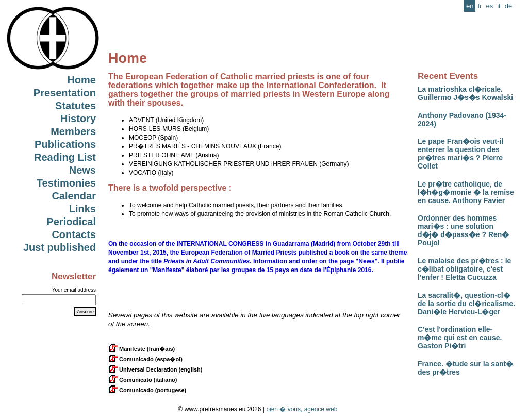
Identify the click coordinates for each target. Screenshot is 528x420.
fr (480, 6)
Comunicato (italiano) (143, 380)
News (82, 170)
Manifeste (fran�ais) (142, 349)
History (78, 119)
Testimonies (66, 183)
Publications (65, 144)
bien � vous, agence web (302, 409)
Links (82, 209)
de (508, 6)
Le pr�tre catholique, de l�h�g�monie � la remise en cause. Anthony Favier (466, 192)
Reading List (65, 157)
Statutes (76, 106)
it (499, 6)
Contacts (74, 234)
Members (73, 131)
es (489, 6)
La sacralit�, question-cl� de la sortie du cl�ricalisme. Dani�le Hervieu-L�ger (466, 304)
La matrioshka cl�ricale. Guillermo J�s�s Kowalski (465, 93)
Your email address (74, 290)
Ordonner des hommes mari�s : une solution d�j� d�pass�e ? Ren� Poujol (463, 230)
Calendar (74, 196)
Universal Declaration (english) (155, 369)
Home (81, 80)
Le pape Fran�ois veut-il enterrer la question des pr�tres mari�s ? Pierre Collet (460, 154)
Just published (60, 247)
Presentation (65, 93)
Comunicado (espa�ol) (145, 359)
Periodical (71, 222)
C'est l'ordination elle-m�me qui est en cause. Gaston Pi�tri (460, 338)
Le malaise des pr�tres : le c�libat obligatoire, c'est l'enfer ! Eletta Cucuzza (464, 269)
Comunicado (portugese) (147, 390)
